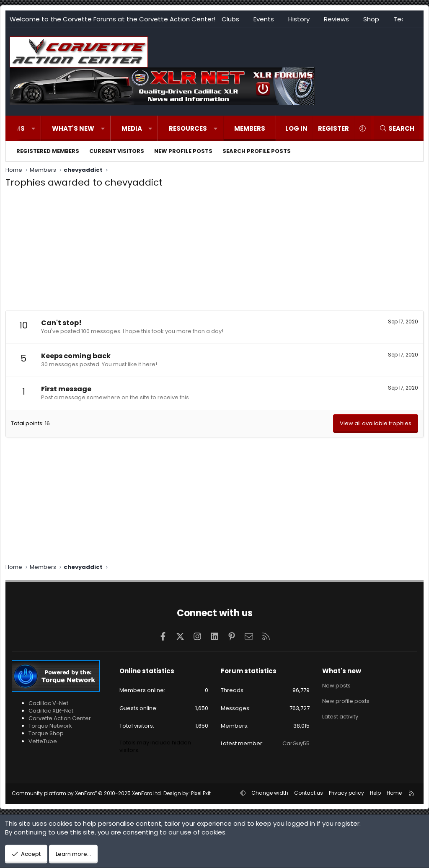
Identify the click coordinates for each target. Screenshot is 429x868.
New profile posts (183, 151)
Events (264, 19)
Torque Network (50, 726)
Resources (188, 128)
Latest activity (340, 716)
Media (132, 128)
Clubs (230, 19)
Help (375, 793)
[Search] (397, 128)
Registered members (48, 151)
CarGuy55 (296, 743)
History (299, 19)
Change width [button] (270, 793)
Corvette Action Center (60, 718)
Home (394, 793)
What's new (73, 128)
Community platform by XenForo (87, 793)
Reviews (336, 19)
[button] (33, 128)
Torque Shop (46, 733)
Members (250, 128)
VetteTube (43, 741)
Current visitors (117, 151)
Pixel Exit (201, 793)
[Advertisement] (214, 252)
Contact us (309, 793)
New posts (336, 685)
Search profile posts (257, 151)
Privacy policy (346, 793)
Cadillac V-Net (48, 703)
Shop (371, 19)
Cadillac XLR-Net (51, 711)
